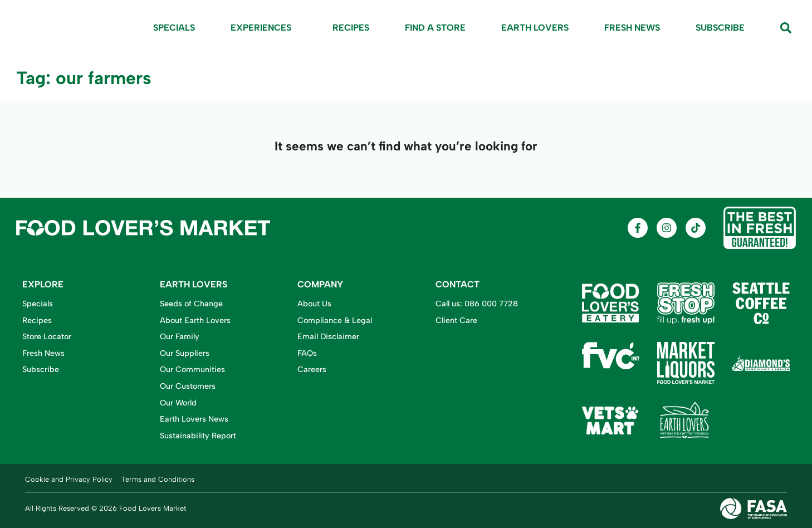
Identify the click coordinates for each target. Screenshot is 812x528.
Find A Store (435, 28)
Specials (174, 28)
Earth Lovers (535, 28)
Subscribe (720, 28)
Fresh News (632, 28)
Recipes (351, 28)
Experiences (264, 28)
